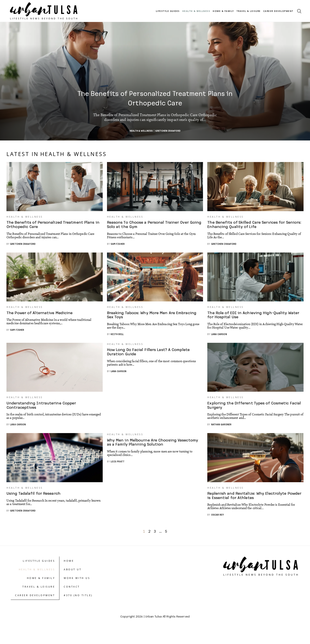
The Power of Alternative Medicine (41, 319)
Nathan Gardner (221, 434)
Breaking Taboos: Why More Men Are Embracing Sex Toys (152, 321)
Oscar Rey (218, 528)
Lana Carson (219, 341)
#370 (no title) (78, 609)
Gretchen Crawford (168, 131)
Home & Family (223, 11)
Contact (72, 600)
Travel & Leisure (249, 11)
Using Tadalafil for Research (34, 507)
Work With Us (77, 591)
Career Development (278, 11)
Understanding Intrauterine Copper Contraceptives (43, 415)
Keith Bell (117, 341)
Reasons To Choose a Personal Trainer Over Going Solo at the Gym (149, 228)
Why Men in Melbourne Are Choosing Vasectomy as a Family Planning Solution (153, 452)
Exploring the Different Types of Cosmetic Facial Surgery (255, 415)
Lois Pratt (118, 471)
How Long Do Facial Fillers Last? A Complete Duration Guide (149, 358)
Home (69, 574)
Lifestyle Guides (168, 11)
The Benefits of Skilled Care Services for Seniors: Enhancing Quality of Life (247, 228)
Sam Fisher (118, 247)
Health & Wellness (196, 11)
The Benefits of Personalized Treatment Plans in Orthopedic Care (155, 97)
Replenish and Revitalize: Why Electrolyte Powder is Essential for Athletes (248, 509)
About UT (73, 583)
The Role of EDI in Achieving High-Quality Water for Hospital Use (254, 321)
